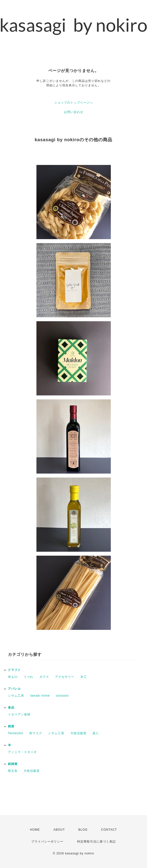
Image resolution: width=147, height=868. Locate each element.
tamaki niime (40, 696)
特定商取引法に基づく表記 (96, 842)
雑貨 (11, 726)
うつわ (28, 677)
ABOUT (59, 830)
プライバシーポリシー (47, 842)
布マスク (36, 733)
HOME (35, 830)
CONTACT (109, 830)
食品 (11, 708)
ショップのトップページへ (74, 103)
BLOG (83, 830)
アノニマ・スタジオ (22, 752)
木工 (84, 677)
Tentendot (16, 733)
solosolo (62, 696)
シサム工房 (16, 696)
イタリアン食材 (19, 714)
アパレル (14, 689)
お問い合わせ (74, 112)
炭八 (96, 733)
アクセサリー (65, 677)
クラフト (14, 670)
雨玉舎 (13, 771)
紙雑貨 (13, 764)
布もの (13, 677)
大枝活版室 (78, 733)
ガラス (44, 677)
